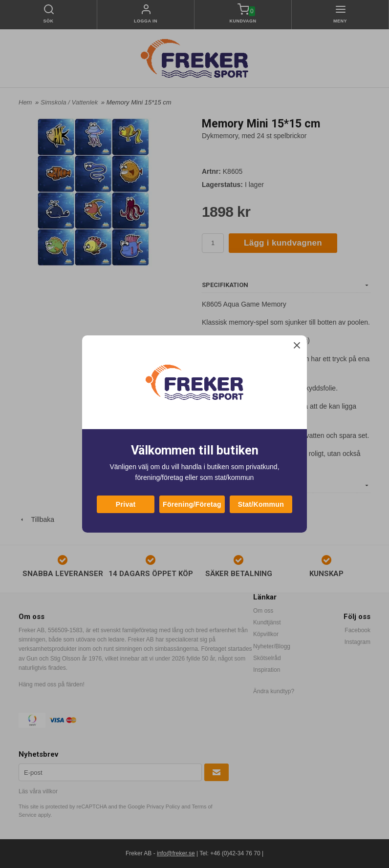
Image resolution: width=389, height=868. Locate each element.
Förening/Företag (192, 504)
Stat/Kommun (261, 504)
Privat (126, 504)
